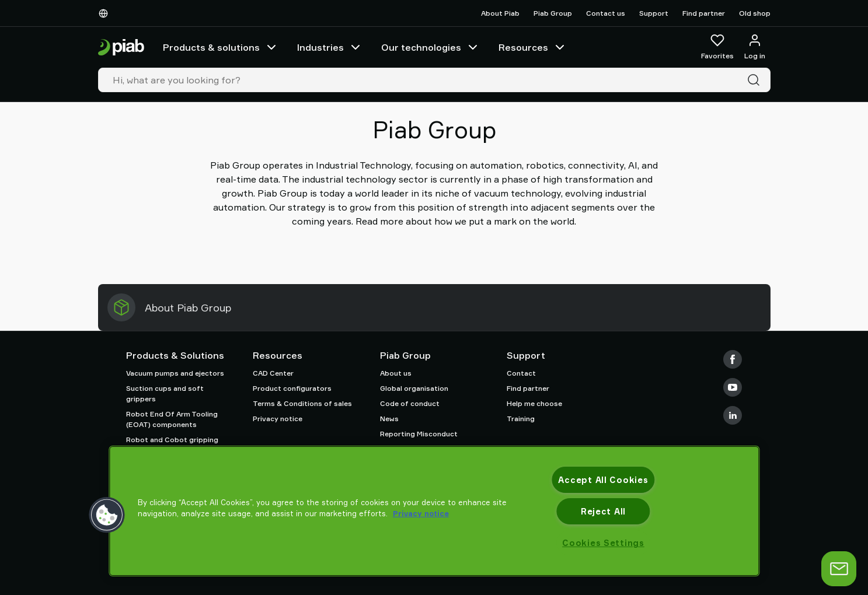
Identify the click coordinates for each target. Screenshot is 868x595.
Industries (330, 47)
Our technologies (430, 47)
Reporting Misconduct (419, 434)
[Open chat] (839, 569)
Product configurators (292, 388)
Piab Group (553, 13)
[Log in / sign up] (755, 47)
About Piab (500, 13)
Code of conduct (410, 403)
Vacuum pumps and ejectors (175, 373)
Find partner (704, 13)
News (389, 419)
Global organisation (414, 388)
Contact (521, 373)
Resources (533, 47)
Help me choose (534, 403)
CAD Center (273, 373)
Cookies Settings (603, 543)
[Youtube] (733, 387)
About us (396, 373)
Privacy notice (278, 419)
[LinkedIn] (733, 415)
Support (654, 13)
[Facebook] (733, 359)
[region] (434, 511)
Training (521, 419)
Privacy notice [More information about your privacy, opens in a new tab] (421, 513)
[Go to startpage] (121, 48)
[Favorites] (717, 47)
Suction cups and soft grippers (165, 393)
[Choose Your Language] (106, 13)
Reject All (603, 511)
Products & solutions (221, 47)
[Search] (756, 80)
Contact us (606, 13)
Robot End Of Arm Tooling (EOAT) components (172, 419)
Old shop (755, 13)
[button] (107, 515)
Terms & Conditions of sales (302, 403)
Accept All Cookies (603, 480)
